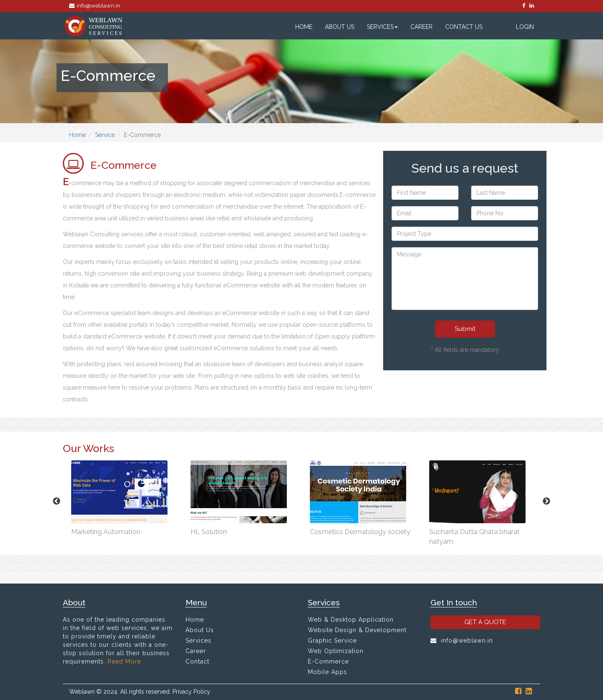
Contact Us (464, 27)
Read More (124, 661)
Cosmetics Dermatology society (360, 532)
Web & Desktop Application (351, 620)
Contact (197, 661)
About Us (340, 27)
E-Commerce (328, 661)
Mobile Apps (327, 672)
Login (525, 27)
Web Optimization (336, 651)
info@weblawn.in (95, 6)
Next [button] (546, 501)
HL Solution (209, 532)
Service (105, 135)
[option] (122, 497)
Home (304, 27)
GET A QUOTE (485, 622)
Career (421, 27)
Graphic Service (332, 641)
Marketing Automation (106, 532)
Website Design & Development (357, 630)
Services (382, 27)
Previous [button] (57, 501)
